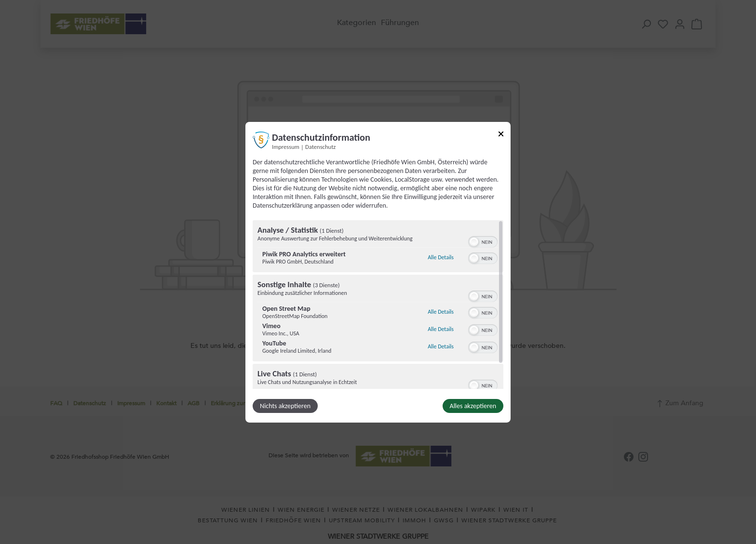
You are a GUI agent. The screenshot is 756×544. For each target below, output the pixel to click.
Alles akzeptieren (473, 406)
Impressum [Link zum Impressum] (286, 146)
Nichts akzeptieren (285, 406)
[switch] (483, 241)
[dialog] (378, 272)
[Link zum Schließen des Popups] (501, 135)
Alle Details (441, 257)
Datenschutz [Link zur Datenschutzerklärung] (320, 146)
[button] (474, 242)
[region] (378, 305)
